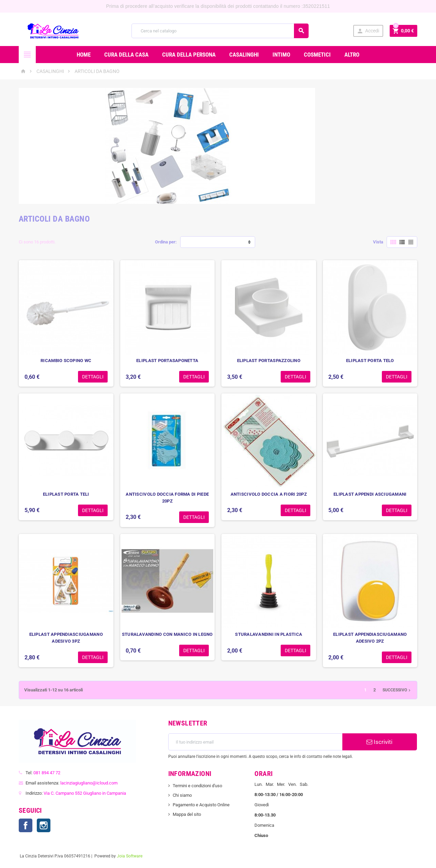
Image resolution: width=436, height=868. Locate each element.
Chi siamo (182, 795)
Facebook (26, 825)
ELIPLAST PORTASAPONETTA (167, 361)
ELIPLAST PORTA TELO (370, 361)
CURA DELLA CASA (126, 55)
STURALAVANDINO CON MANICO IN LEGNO (167, 634)
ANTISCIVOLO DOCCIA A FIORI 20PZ (269, 494)
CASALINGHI (244, 55)
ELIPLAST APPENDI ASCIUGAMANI (370, 494)
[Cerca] (220, 31)
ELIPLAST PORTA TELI (66, 494)
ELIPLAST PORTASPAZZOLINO (269, 361)
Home (84, 55)
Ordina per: (166, 242)
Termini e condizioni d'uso (197, 786)
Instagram (44, 825)
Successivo (397, 690)
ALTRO (352, 55)
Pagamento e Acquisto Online (201, 805)
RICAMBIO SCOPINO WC (66, 361)
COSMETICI (317, 55)
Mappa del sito (187, 814)
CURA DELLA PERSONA (189, 55)
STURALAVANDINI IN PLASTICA (269, 634)
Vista (378, 242)
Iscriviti (379, 742)
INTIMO (281, 55)
